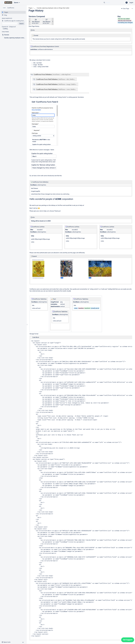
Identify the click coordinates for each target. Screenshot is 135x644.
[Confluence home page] (8, 3)
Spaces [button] (16, 3)
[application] (128, 640)
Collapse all (12, 27)
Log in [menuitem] (131, 3)
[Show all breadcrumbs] (35, 8)
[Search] (104, 3)
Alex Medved (36, 22)
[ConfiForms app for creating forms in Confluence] (13, 21)
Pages (30, 8)
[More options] (132, 9)
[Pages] (13, 12)
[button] (2, 3)
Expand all (5, 27)
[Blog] (13, 15)
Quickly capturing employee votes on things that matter (53, 8)
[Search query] (113, 3)
